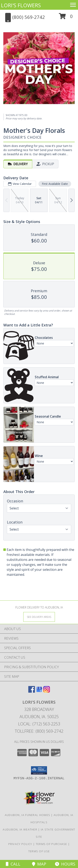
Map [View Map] (39, 864)
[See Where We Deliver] (39, 617)
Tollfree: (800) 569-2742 (39, 731)
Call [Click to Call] (13, 864)
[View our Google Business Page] (39, 691)
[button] (66, 18)
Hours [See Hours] (65, 864)
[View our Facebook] (32, 691)
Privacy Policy (20, 844)
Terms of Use (39, 851)
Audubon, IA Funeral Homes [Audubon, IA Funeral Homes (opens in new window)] (28, 815)
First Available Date (55, 184)
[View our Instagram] (47, 691)
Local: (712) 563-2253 (39, 724)
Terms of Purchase (51, 844)
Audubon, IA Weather (20, 829)
